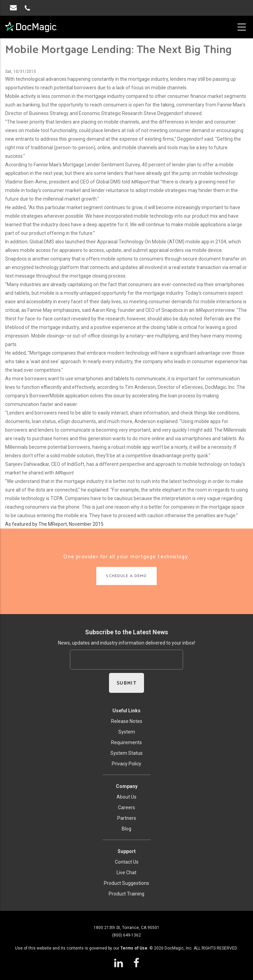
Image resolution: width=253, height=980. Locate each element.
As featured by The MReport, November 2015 (54, 524)
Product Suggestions (126, 883)
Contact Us (127, 862)
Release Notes (127, 721)
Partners (127, 818)
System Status (126, 753)
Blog (126, 829)
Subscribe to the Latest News (126, 632)
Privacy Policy (126, 764)
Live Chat (126, 873)
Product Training (126, 894)
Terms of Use (134, 948)
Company (127, 786)
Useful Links (126, 711)
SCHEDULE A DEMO (126, 576)
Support (127, 851)
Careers (126, 807)
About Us (126, 797)
